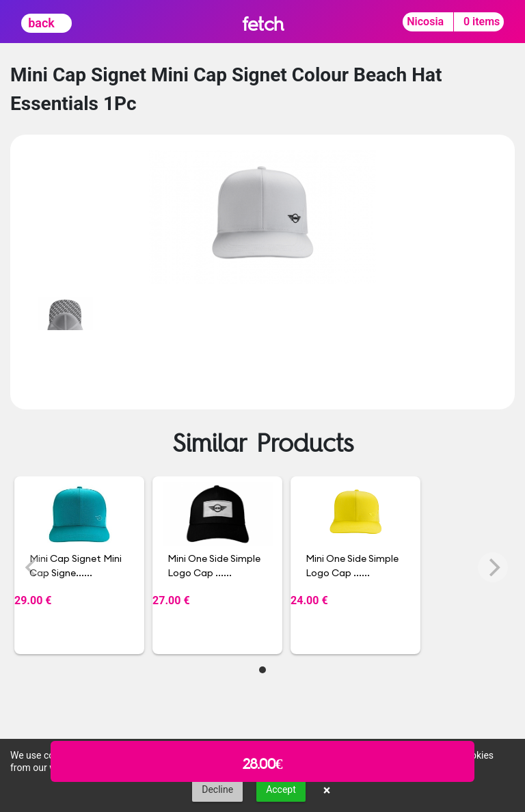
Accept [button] (281, 789)
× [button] (327, 790)
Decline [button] (217, 789)
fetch (263, 24)
